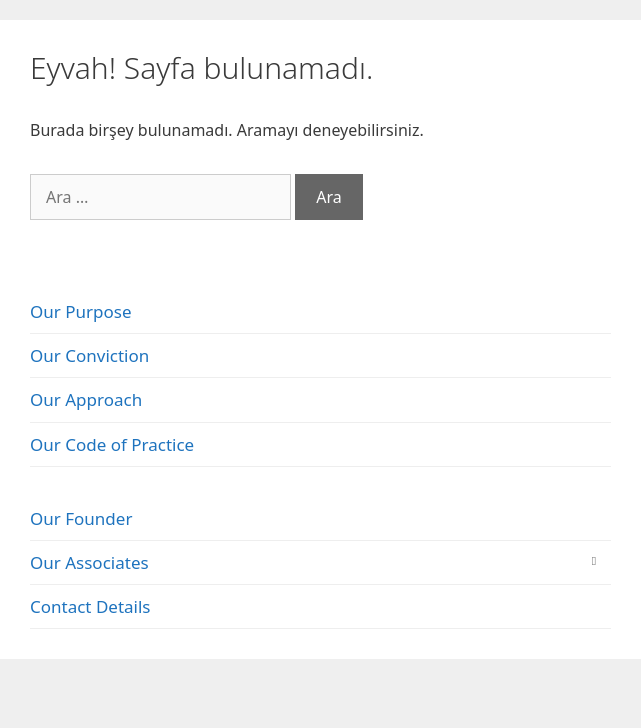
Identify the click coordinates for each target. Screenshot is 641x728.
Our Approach (86, 399)
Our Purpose (81, 311)
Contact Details (90, 606)
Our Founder (81, 518)
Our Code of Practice (112, 444)
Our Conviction (89, 355)
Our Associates (89, 562)
